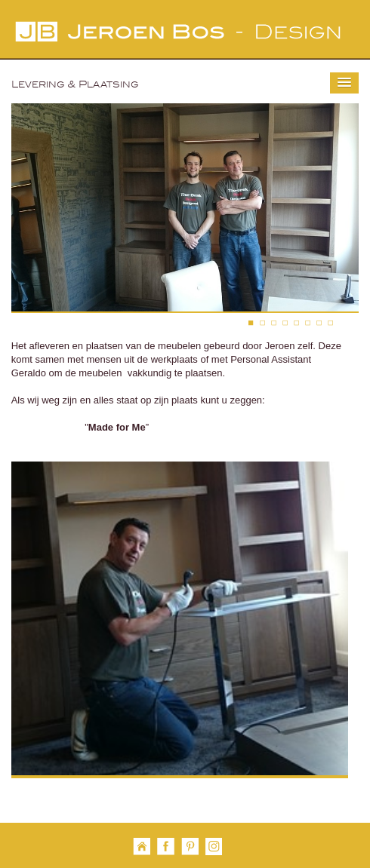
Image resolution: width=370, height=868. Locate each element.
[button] (344, 83)
